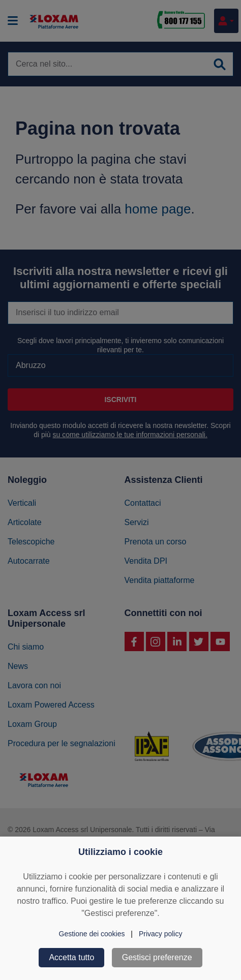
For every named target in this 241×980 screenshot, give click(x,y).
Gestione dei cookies (92, 934)
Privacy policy (161, 934)
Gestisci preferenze (157, 957)
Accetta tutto (71, 957)
